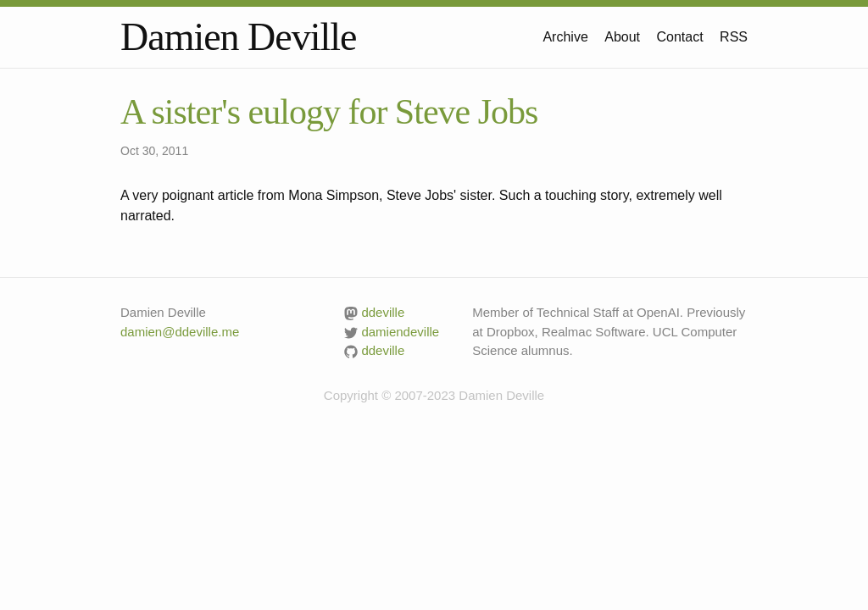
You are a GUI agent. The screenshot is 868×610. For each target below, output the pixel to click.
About (622, 37)
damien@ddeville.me (180, 332)
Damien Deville (239, 37)
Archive (565, 37)
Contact (680, 37)
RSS (734, 37)
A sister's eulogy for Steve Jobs (329, 112)
